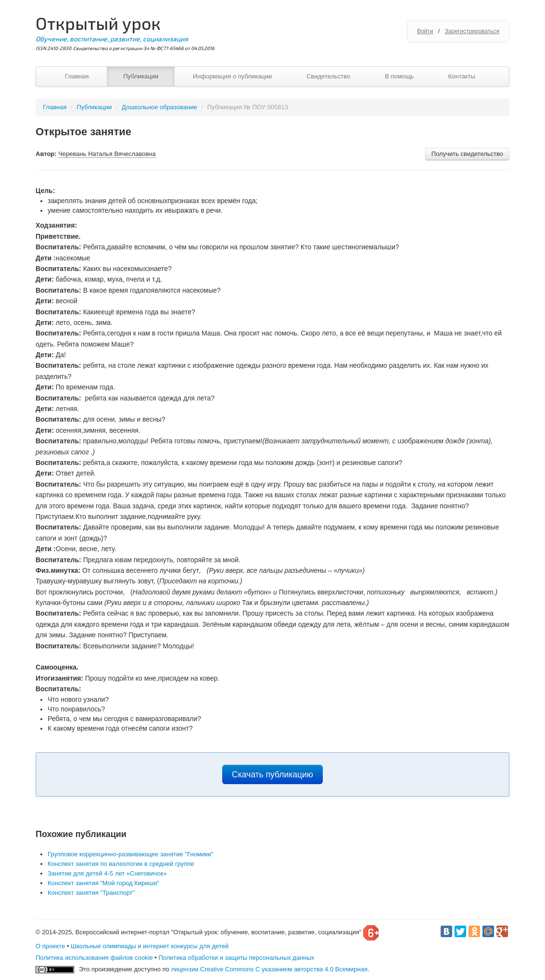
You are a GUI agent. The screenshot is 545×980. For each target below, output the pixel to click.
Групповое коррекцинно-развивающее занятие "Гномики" (130, 854)
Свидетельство (328, 76)
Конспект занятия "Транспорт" (91, 893)
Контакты (462, 76)
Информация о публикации (233, 76)
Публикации (141, 76)
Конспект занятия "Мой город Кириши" (103, 883)
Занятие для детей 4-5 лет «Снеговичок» (107, 873)
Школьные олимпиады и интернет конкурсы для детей (150, 946)
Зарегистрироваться (472, 31)
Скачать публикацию (272, 774)
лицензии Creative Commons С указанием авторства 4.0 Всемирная (269, 969)
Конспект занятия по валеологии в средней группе (121, 864)
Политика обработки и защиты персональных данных (236, 958)
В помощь (399, 76)
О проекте (50, 946)
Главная (77, 76)
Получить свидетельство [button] (467, 154)
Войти (425, 31)
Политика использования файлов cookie (94, 958)
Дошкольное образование (159, 107)
